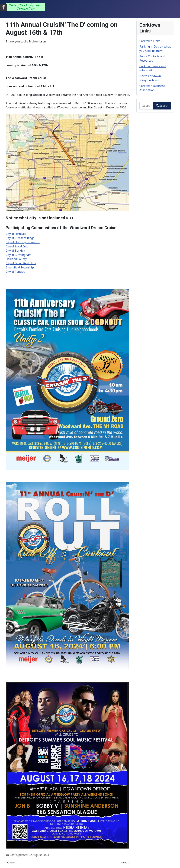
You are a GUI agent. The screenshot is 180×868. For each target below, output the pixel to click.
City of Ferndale (16, 234)
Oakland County (16, 259)
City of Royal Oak (17, 246)
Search (162, 106)
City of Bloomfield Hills (21, 263)
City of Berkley (15, 251)
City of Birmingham (18, 255)
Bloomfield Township (20, 267)
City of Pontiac (15, 272)
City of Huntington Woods (23, 242)
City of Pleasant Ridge (20, 238)
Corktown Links (150, 41)
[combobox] (146, 106)
